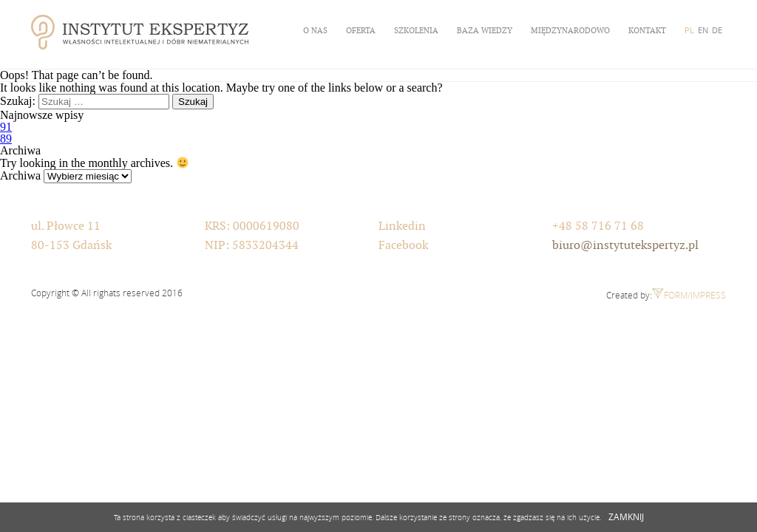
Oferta (361, 30)
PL (689, 30)
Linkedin (402, 226)
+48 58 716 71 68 (598, 226)
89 (6, 139)
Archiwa (20, 175)
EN (703, 30)
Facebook (403, 245)
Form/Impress (689, 295)
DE (717, 30)
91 (6, 127)
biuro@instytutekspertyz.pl (625, 245)
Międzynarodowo (570, 30)
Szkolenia (416, 30)
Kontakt (647, 30)
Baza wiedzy (485, 30)
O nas (315, 30)
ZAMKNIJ (626, 516)
